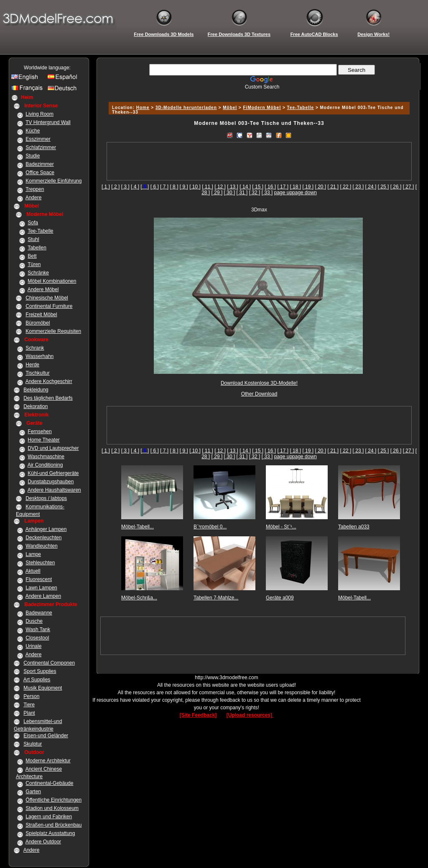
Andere (34, 198)
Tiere (29, 705)
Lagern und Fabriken (49, 817)
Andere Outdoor (43, 842)
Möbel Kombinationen (52, 281)
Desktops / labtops (46, 498)
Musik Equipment (43, 688)
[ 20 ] (320, 187)
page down (304, 193)
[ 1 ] (106, 187)
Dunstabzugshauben (51, 482)
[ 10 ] (195, 187)
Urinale (33, 646)
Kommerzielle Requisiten (53, 331)
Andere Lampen (43, 596)
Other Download (259, 394)
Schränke (38, 273)
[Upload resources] (250, 715)
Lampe (33, 554)
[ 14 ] (245, 187)
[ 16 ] (270, 187)
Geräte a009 (280, 598)
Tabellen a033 (354, 527)
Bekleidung (36, 390)
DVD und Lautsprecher (53, 448)
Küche (33, 131)
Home (143, 108)
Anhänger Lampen (46, 529)
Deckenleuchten (43, 538)
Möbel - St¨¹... (281, 527)
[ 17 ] (283, 187)
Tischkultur (38, 373)
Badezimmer (39, 164)
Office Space (40, 173)
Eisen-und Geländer (46, 736)
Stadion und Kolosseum (52, 808)
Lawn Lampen (41, 588)
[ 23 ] (358, 187)
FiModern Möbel (262, 108)
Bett (32, 256)
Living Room (39, 114)
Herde (32, 365)
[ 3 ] (125, 187)
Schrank (35, 348)
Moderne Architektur (48, 761)
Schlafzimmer (41, 147)
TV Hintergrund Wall (48, 122)
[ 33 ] (267, 193)
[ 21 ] (333, 187)
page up (283, 193)
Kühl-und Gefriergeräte (53, 473)
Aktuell (33, 571)
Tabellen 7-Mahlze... (216, 598)
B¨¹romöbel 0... (210, 527)
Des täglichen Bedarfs (48, 398)
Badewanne (39, 613)
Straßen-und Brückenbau (53, 825)
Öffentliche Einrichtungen (53, 800)
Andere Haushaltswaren (54, 490)
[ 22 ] (346, 187)
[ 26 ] (396, 187)
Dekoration (36, 406)
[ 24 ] (371, 187)
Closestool (37, 638)
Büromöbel (38, 323)
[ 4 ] (135, 187)
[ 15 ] (258, 187)
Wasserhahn (39, 356)
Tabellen (37, 248)
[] (145, 187)
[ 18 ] (295, 187)
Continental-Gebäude (49, 783)
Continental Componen (49, 663)
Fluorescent (39, 579)
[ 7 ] (164, 187)
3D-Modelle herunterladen (186, 108)
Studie (33, 156)
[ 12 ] (220, 187)
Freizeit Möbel (41, 315)
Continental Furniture (49, 306)
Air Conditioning (45, 465)
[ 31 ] (242, 193)
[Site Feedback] (198, 715)
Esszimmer (38, 139)
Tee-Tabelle (40, 231)
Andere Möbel (43, 289)
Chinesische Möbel (47, 298)
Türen (34, 264)
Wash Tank (38, 629)
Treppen (35, 189)
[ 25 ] (383, 187)
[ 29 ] (217, 193)
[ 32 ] (255, 193)
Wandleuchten (41, 546)
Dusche (34, 621)
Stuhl (33, 239)
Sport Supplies (40, 671)
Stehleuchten (40, 563)
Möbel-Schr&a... (139, 598)
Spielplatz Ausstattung (50, 833)
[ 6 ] (155, 187)
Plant (29, 713)
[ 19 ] (308, 187)
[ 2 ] (115, 187)
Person (31, 696)
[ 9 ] (184, 187)
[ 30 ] (230, 193)
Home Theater (43, 440)
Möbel (230, 108)
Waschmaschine (46, 457)
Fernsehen (39, 431)
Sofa (33, 223)
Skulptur (33, 744)
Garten (33, 792)
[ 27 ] (409, 187)
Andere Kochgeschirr (49, 381)
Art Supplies (37, 680)
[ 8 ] (174, 187)
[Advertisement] (258, 93)
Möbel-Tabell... (138, 527)
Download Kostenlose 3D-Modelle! (259, 383)
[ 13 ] (233, 187)
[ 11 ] (208, 187)
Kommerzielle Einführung (53, 181)
